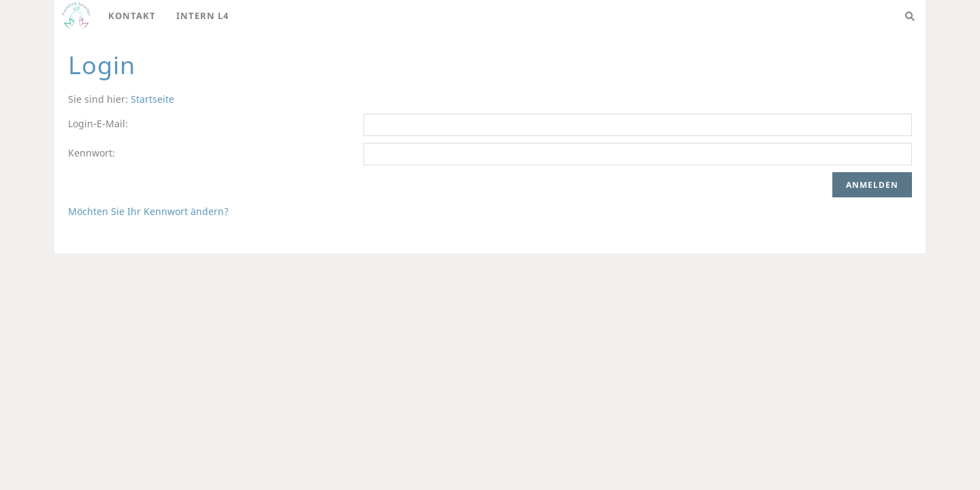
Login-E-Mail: (98, 124)
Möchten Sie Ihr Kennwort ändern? (148, 211)
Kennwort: (92, 153)
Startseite (152, 99)
